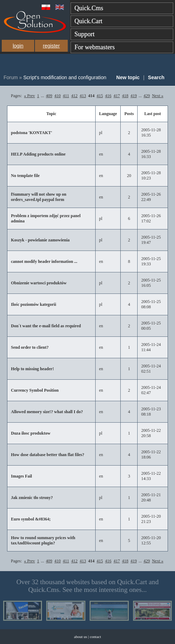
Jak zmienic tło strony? (32, 498)
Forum (11, 77)
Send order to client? (30, 347)
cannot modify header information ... (44, 261)
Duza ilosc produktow (31, 433)
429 (147, 96)
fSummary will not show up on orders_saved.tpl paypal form (39, 197)
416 (108, 96)
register (51, 46)
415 (100, 96)
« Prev (29, 96)
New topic (128, 77)
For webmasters (95, 47)
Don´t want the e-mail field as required (46, 326)
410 (58, 96)
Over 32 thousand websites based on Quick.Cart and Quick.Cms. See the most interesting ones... (87, 586)
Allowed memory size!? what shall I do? (47, 412)
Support (85, 34)
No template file (25, 176)
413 (83, 96)
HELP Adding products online (38, 154)
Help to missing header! (32, 369)
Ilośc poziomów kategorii (34, 304)
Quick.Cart (88, 21)
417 (117, 96)
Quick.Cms (89, 8)
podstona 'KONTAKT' (32, 133)
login (18, 46)
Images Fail (22, 476)
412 (74, 96)
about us (81, 637)
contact (95, 637)
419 (134, 96)
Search (156, 77)
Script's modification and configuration (65, 77)
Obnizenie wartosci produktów (39, 283)
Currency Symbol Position (35, 390)
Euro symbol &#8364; (31, 519)
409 (49, 96)
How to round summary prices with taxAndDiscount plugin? (43, 540)
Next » (158, 96)
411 (66, 96)
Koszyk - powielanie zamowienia (40, 240)
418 (125, 96)
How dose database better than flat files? (48, 455)
